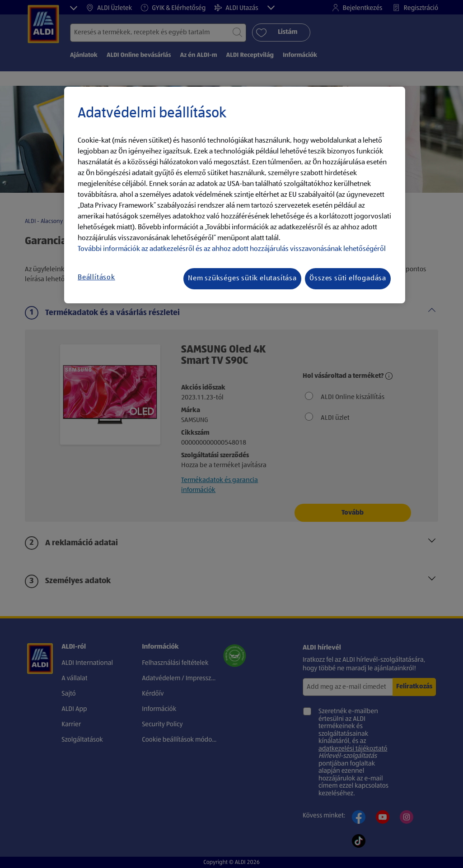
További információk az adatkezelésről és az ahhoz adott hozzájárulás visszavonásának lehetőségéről (232, 249)
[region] (235, 195)
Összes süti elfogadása (348, 279)
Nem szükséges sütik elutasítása (242, 279)
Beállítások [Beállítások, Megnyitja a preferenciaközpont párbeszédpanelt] (96, 278)
